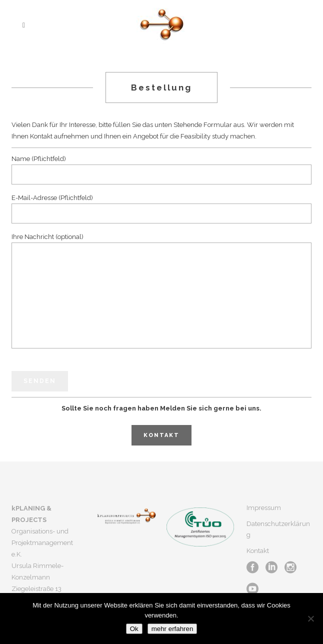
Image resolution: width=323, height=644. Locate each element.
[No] (310, 618)
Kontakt (161, 435)
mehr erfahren (172, 629)
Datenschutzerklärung (278, 529)
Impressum (264, 508)
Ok (134, 629)
